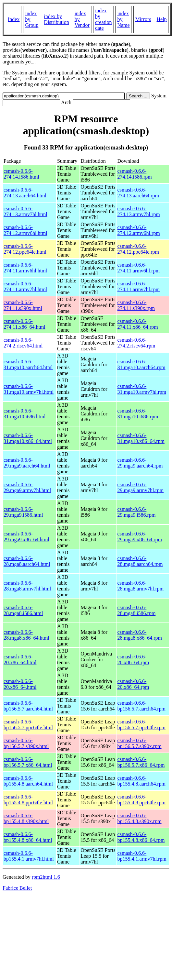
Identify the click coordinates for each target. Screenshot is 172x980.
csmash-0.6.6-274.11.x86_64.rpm (138, 324)
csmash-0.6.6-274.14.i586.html (21, 174)
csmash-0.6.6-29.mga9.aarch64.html (27, 463)
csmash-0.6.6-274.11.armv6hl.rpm (139, 268)
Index (14, 19)
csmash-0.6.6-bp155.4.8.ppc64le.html (28, 800)
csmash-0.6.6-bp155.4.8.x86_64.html (28, 837)
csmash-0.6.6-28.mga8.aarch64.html (27, 561)
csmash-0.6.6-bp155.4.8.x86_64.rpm (141, 837)
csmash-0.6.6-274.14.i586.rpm (135, 174)
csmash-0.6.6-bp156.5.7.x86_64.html (28, 762)
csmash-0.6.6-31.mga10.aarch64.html (28, 364)
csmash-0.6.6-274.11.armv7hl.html (25, 286)
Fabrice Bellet (17, 888)
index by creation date (104, 19)
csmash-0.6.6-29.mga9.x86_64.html (26, 537)
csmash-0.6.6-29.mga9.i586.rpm (137, 512)
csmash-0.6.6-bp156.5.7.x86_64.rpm (141, 762)
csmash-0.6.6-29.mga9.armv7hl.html (27, 487)
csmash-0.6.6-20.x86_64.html (20, 660)
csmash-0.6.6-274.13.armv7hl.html (25, 211)
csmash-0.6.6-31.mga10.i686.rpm (138, 414)
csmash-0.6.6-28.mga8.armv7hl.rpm (141, 586)
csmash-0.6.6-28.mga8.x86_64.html (26, 635)
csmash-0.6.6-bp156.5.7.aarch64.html (28, 706)
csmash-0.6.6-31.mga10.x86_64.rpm (141, 438)
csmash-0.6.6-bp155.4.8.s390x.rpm (140, 818)
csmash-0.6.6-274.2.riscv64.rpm (136, 343)
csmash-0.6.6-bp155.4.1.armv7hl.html (29, 856)
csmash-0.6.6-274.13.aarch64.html (25, 193)
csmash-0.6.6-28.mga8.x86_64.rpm (140, 635)
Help (162, 19)
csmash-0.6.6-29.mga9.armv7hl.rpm (141, 487)
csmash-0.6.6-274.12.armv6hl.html (25, 230)
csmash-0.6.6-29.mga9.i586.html (23, 512)
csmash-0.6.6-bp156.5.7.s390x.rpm (140, 743)
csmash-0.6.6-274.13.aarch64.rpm (138, 193)
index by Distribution (56, 19)
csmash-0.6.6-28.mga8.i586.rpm (137, 610)
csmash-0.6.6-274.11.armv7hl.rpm (139, 286)
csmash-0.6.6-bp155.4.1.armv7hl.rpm (142, 856)
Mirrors (143, 19)
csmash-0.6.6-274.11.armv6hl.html (25, 268)
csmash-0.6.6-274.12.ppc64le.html (25, 249)
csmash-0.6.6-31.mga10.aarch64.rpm (141, 364)
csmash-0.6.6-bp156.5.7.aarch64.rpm (141, 706)
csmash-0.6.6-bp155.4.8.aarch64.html (28, 781)
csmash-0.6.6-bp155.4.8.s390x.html (26, 818)
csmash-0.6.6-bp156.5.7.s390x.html (26, 743)
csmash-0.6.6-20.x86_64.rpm (133, 660)
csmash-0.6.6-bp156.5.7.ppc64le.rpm (141, 725)
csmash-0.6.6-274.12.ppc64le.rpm (138, 249)
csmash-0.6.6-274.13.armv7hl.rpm (139, 211)
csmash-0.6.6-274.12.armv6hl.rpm (139, 230)
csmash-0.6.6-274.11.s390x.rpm (136, 305)
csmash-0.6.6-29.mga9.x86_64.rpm (140, 537)
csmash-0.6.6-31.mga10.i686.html (25, 414)
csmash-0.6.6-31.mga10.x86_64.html (28, 438)
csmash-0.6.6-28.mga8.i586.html (23, 610)
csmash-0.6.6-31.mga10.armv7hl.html (29, 389)
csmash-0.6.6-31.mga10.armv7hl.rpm (142, 389)
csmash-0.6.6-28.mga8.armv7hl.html (27, 586)
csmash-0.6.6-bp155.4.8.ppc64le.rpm (141, 800)
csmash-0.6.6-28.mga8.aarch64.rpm (140, 561)
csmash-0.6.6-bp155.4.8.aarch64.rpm (141, 781)
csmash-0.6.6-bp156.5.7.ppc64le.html (28, 725)
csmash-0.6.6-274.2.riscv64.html (23, 343)
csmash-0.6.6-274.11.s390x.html (23, 305)
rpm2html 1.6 (46, 877)
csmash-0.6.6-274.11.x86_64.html (25, 324)
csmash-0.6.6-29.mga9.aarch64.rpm (140, 463)
